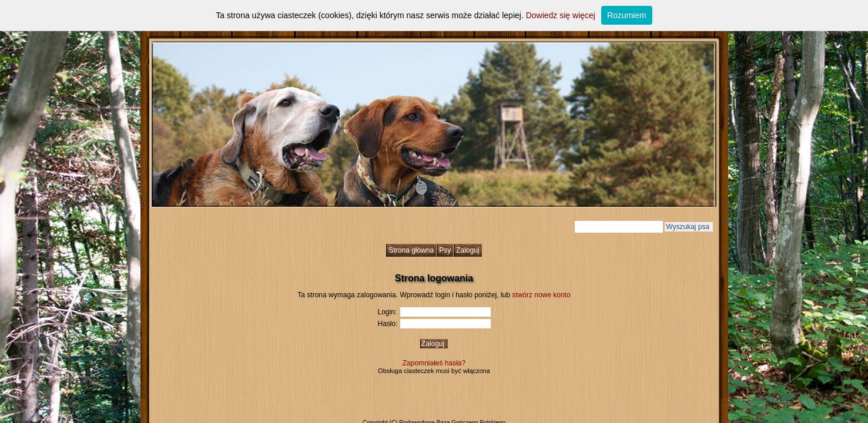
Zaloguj (467, 250)
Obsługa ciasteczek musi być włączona (434, 371)
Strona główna (411, 250)
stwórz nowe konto (541, 295)
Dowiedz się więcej (561, 15)
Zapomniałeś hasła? (434, 363)
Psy (445, 250)
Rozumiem (627, 15)
